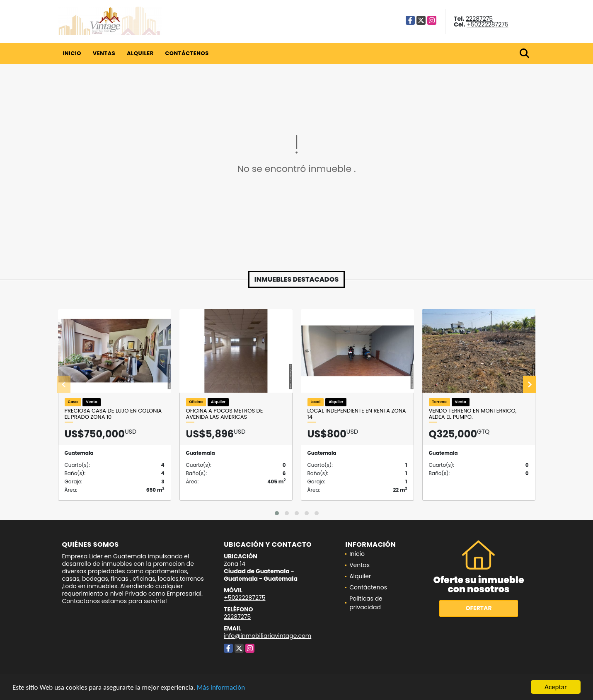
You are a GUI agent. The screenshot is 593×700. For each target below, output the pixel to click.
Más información (221, 687)
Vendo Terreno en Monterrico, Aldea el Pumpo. (473, 414)
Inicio (72, 53)
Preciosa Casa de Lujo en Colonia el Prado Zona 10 (113, 414)
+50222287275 (487, 24)
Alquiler (140, 53)
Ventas (104, 53)
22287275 (479, 19)
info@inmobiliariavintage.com (267, 636)
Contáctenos (187, 53)
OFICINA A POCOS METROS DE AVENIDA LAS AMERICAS (225, 414)
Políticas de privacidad (366, 603)
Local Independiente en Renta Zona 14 (357, 414)
